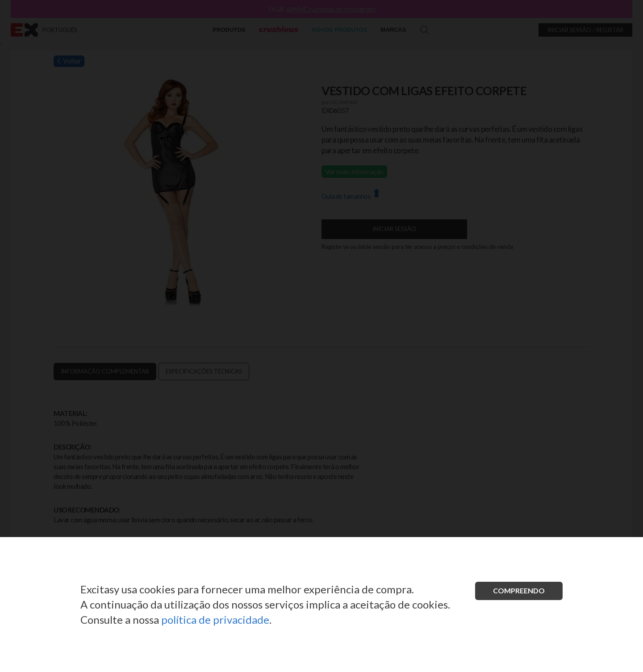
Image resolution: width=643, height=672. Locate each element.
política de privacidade (215, 619)
